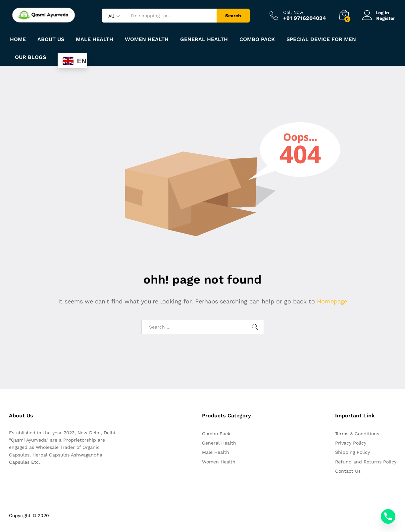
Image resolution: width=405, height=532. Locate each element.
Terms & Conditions (357, 434)
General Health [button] (204, 39)
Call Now (293, 12)
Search (233, 16)
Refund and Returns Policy (366, 462)
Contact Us (348, 471)
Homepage (332, 301)
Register (386, 18)
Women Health (147, 39)
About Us (51, 39)
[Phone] (388, 516)
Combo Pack (216, 434)
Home (18, 39)
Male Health (216, 452)
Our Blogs (30, 57)
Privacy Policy (351, 443)
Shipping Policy (353, 452)
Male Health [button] (95, 39)
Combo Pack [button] (257, 39)
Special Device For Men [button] (321, 39)
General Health (219, 443)
